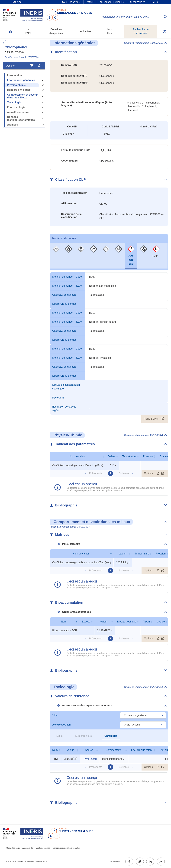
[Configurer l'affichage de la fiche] (32, 66)
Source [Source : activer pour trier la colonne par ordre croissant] (89, 750)
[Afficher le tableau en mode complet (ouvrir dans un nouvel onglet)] (163, 473)
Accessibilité (28, 848)
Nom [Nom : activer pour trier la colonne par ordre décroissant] (64, 622)
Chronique (111, 736)
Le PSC (28, 31)
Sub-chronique (84, 736)
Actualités (85, 31)
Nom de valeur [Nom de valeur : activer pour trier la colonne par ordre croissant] (77, 456)
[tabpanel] (109, 347)
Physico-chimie (16, 85)
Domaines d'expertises (56, 31)
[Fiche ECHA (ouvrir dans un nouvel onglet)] (163, 419)
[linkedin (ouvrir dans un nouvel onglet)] (150, 862)
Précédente (96, 473)
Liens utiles (109, 31)
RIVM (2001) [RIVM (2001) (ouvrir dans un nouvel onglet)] (90, 759)
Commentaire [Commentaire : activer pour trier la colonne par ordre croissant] (113, 750)
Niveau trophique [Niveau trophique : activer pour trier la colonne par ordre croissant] (127, 622)
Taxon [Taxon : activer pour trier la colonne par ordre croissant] (146, 622)
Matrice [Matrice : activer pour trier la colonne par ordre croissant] (161, 622)
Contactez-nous (13, 848)
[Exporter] (39, 66)
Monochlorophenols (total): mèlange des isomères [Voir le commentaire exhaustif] (114, 759)
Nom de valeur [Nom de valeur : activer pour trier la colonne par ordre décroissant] (81, 554)
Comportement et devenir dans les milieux (23, 96)
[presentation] (106, 150)
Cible (55, 715)
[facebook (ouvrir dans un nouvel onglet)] (129, 862)
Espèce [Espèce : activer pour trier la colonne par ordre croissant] (86, 622)
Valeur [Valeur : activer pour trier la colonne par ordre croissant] (112, 456)
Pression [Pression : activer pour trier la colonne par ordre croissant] (148, 456)
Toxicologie (14, 102)
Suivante (124, 473)
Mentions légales (43, 848)
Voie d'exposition (61, 725)
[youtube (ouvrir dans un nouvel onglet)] (140, 862)
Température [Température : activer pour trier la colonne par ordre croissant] (129, 456)
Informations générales (21, 80)
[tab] (56, 256)
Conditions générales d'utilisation (67, 848)
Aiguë (59, 736)
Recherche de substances (141, 31)
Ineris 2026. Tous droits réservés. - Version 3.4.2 (27, 862)
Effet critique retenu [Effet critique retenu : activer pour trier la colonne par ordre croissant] (142, 750)
